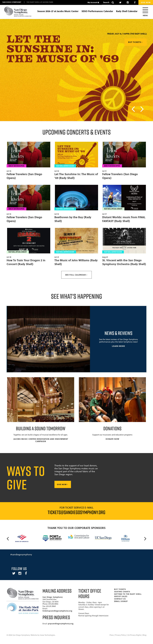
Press (112, 635)
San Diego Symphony (12, 2)
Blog (145, 635)
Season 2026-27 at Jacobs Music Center (58, 11)
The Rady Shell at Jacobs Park (40, 2)
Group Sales (121, 596)
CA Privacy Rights (134, 635)
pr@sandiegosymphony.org (61, 624)
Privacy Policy (121, 635)
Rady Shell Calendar (127, 11)
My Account (93, 2)
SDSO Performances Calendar (97, 11)
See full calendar (76, 275)
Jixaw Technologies (47, 635)
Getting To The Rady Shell (128, 594)
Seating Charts (122, 591)
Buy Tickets (135, 42)
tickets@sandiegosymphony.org (57, 611)
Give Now (146, 2)
